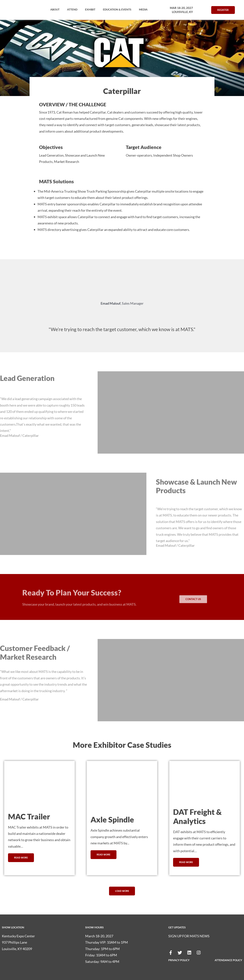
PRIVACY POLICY (179, 960)
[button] (55, 10)
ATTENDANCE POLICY (228, 960)
